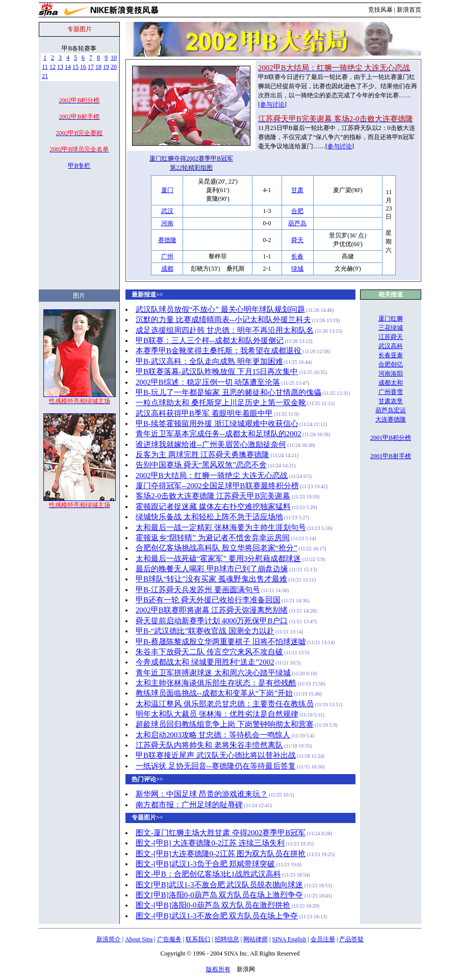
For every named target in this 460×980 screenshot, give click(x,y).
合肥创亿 (391, 364)
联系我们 (198, 939)
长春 (297, 256)
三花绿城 (391, 328)
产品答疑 (351, 939)
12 (53, 67)
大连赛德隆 (391, 419)
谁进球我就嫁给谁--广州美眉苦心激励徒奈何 (211, 444)
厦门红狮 (391, 319)
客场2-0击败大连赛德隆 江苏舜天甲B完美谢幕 (213, 496)
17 (91, 67)
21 (45, 76)
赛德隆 (167, 240)
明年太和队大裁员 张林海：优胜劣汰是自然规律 (217, 714)
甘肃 (297, 190)
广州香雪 (391, 392)
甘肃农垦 (391, 401)
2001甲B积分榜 (391, 438)
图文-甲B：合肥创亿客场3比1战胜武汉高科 (208, 874)
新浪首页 (409, 10)
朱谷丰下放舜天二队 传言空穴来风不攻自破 (209, 652)
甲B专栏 (79, 166)
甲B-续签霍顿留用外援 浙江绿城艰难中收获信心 (217, 423)
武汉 (167, 211)
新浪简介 (109, 939)
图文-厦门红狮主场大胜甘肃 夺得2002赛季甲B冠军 (221, 833)
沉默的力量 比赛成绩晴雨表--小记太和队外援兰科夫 (223, 320)
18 (98, 67)
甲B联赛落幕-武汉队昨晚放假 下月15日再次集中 (217, 372)
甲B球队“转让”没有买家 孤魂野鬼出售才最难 (211, 579)
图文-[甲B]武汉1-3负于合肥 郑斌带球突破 (205, 864)
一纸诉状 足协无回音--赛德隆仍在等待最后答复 (216, 766)
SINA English (289, 939)
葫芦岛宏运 (391, 410)
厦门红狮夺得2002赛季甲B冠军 (191, 158)
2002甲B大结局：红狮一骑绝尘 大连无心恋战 (212, 475)
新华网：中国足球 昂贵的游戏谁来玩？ (202, 794)
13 (60, 67)
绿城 (297, 269)
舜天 (297, 240)
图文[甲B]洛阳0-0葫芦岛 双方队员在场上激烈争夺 (219, 895)
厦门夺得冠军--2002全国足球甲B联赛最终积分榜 (217, 486)
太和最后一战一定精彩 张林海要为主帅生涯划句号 (221, 527)
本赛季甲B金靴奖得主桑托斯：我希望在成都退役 (219, 351)
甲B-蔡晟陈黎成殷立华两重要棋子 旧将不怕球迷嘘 (221, 642)
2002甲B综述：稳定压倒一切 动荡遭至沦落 (208, 382)
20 (114, 67)
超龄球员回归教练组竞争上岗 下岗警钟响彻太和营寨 (225, 724)
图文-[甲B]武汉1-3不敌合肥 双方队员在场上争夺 (217, 916)
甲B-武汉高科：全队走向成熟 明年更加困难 (209, 361)
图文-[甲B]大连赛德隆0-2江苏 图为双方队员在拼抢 (221, 854)
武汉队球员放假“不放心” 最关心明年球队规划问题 (220, 309)
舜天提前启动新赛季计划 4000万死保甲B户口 (212, 621)
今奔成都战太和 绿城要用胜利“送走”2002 (205, 662)
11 (45, 67)
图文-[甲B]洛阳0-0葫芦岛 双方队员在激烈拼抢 (213, 905)
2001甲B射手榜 (391, 456)
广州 (167, 256)
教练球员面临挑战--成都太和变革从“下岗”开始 (214, 693)
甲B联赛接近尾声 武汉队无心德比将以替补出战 (216, 755)
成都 (167, 269)
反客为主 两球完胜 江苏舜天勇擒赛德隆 (202, 455)
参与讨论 (272, 104)
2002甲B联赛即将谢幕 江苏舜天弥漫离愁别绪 (212, 610)
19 (106, 67)
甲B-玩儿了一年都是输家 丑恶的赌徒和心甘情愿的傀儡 (228, 392)
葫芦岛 (297, 223)
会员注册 (323, 939)
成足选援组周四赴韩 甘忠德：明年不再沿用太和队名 (225, 330)
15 (75, 67)
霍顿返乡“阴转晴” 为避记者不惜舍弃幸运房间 (213, 538)
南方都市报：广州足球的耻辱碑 (189, 805)
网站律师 (255, 939)
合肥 (297, 211)
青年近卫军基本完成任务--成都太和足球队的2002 (219, 434)
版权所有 (218, 969)
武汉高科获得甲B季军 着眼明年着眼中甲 (204, 413)
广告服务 (169, 939)
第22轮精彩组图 (191, 168)
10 (114, 58)
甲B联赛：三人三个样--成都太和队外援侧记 (210, 340)
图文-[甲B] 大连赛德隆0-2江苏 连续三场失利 (210, 843)
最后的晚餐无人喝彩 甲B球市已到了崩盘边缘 (212, 569)
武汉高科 (391, 346)
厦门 (167, 190)
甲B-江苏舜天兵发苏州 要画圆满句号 (198, 590)
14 (68, 67)
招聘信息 (227, 939)
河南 (167, 223)
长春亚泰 (391, 355)
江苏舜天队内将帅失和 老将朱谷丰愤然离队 (209, 745)
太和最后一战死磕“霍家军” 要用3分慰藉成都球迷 (218, 559)
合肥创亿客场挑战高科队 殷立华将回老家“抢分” (216, 548)
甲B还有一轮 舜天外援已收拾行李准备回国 (208, 600)
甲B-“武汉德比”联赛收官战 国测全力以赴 (205, 631)
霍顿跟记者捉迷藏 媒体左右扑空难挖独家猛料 (213, 507)
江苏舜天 (391, 337)
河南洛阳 (391, 374)
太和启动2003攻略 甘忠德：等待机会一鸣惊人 (213, 735)
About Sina (139, 939)
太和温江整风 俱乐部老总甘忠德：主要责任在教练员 (225, 704)
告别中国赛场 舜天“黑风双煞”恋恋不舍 (201, 465)
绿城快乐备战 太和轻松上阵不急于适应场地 (209, 517)
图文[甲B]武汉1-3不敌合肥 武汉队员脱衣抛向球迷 (219, 885)
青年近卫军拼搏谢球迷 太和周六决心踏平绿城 (213, 673)
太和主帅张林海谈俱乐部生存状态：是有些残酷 (216, 683)
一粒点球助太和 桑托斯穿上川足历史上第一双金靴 (221, 403)
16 (83, 67)
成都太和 (391, 383)
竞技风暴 (380, 10)
